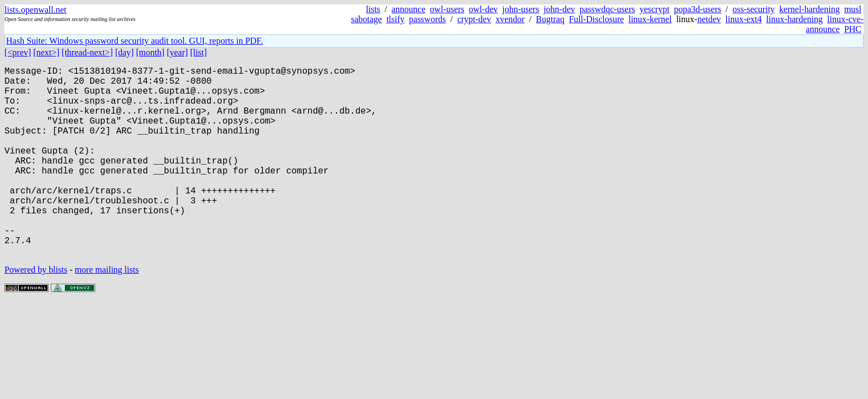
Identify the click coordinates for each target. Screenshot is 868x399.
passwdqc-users (607, 9)
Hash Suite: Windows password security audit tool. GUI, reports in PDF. (135, 41)
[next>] (46, 52)
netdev (709, 19)
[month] (151, 52)
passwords (428, 19)
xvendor (510, 19)
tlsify (396, 19)
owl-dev (483, 9)
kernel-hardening (810, 9)
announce (408, 9)
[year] (177, 52)
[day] (125, 52)
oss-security (753, 9)
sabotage (366, 19)
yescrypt (654, 9)
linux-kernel (650, 19)
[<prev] (18, 52)
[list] (198, 52)
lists (373, 9)
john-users (521, 9)
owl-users (447, 9)
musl (853, 9)
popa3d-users (697, 9)
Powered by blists (36, 312)
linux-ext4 (743, 19)
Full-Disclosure (597, 19)
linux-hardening (794, 19)
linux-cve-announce (835, 24)
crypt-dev (474, 19)
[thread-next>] (87, 52)
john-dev (559, 9)
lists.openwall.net (35, 10)
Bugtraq (550, 19)
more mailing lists (107, 312)
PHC (853, 29)
